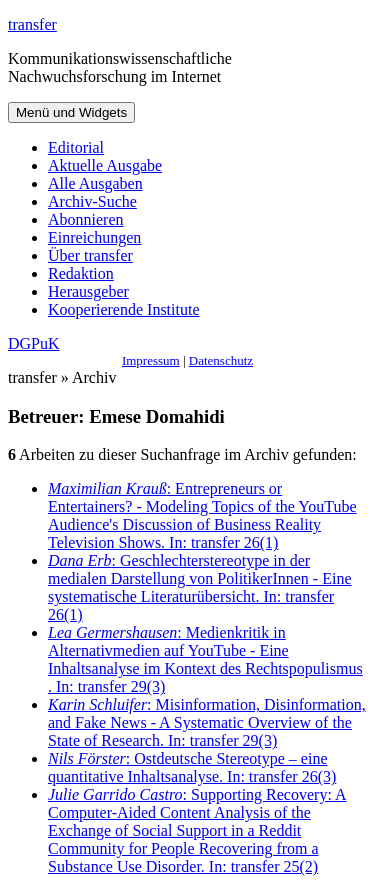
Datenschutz (221, 360)
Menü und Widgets (71, 112)
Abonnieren (86, 219)
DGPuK (34, 343)
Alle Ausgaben (95, 183)
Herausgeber (88, 291)
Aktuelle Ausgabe (105, 165)
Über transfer (90, 255)
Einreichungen (94, 237)
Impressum (151, 360)
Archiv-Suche (92, 201)
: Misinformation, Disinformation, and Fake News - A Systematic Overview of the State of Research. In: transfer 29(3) (207, 722)
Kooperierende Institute (124, 309)
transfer (32, 24)
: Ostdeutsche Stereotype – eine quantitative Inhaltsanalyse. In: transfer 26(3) (192, 767)
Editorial (76, 147)
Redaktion (81, 273)
